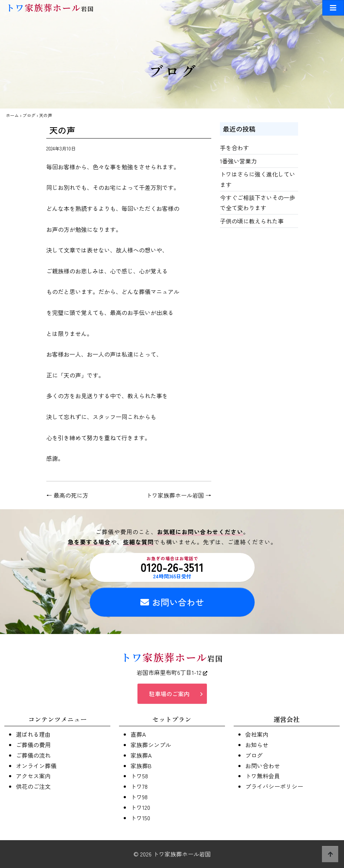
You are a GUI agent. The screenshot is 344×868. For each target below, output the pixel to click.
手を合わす (234, 148)
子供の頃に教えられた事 (252, 221)
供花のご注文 (33, 786)
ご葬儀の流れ (33, 755)
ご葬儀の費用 (33, 745)
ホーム (12, 115)
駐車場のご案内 (169, 694)
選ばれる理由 (33, 734)
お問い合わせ (172, 602)
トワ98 (139, 797)
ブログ (29, 115)
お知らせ (257, 745)
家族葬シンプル (151, 745)
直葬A (138, 734)
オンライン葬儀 (36, 766)
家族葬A (141, 755)
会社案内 (257, 734)
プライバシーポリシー (274, 786)
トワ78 (139, 786)
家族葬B (141, 766)
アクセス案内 (33, 776)
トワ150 (140, 818)
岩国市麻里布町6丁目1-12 (172, 672)
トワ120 (140, 807)
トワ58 (139, 776)
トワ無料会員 (263, 776)
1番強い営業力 (238, 161)
